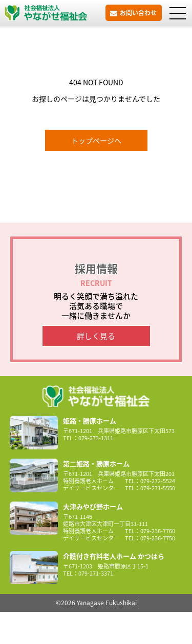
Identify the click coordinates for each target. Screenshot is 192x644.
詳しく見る (96, 336)
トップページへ (96, 140)
